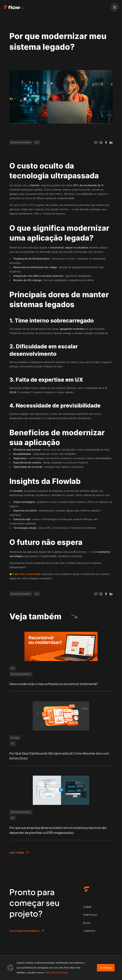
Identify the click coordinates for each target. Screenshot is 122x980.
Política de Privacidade (56, 973)
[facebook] (106, 142)
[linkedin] (111, 142)
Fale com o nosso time (27, 574)
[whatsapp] (101, 142)
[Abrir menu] (115, 7)
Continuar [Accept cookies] (106, 968)
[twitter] (96, 142)
